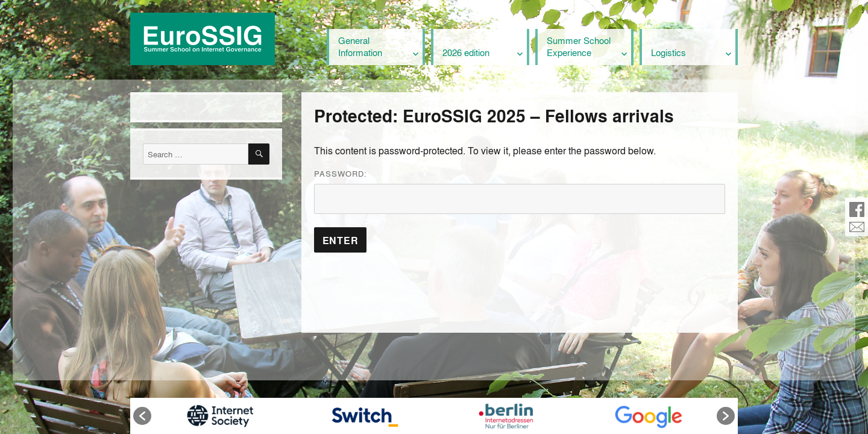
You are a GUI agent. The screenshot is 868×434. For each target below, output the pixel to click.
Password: (520, 191)
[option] (220, 416)
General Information (360, 46)
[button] (142, 416)
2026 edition (466, 52)
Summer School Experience (579, 46)
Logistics (668, 52)
